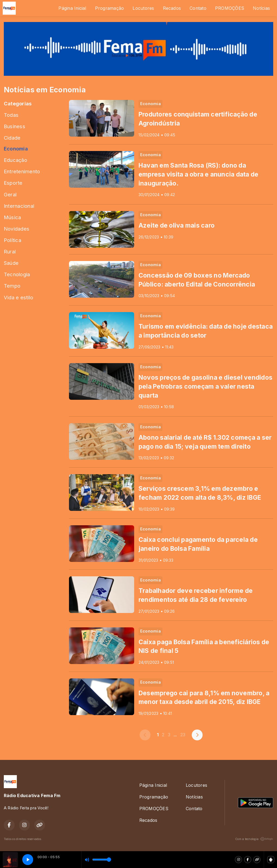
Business (15, 126)
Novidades (17, 229)
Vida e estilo (18, 297)
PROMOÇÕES (230, 8)
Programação (110, 8)
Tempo (12, 286)
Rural (10, 251)
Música (12, 217)
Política (12, 240)
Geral (10, 194)
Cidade (12, 138)
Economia (16, 149)
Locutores (143, 8)
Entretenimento (22, 171)
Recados (172, 8)
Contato (198, 8)
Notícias (261, 8)
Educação (15, 160)
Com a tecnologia (254, 839)
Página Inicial (72, 8)
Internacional (19, 206)
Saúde (11, 263)
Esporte (13, 183)
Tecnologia (17, 274)
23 (183, 735)
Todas (11, 115)
